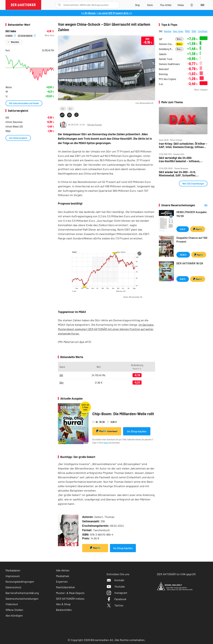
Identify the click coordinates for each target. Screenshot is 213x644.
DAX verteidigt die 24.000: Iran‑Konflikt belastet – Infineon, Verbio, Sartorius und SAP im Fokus (181, 159)
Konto (106, 443)
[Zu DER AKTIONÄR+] (166, 5)
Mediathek (63, 576)
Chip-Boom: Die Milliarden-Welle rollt (123, 414)
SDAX (194, 31)
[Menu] (202, 5)
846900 (11, 35)
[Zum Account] (150, 5)
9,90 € (183, 229)
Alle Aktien (63, 570)
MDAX (187, 31)
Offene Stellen (14, 610)
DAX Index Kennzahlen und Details (24, 103)
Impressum (13, 576)
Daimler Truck (166, 59)
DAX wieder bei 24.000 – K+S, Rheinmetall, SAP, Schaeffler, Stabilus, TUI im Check (178, 174)
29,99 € (183, 255)
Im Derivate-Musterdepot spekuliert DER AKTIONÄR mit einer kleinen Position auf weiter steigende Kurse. (106, 329)
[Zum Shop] (137, 5)
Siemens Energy (166, 44)
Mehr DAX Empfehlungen (193, 183)
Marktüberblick (65, 587)
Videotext (12, 604)
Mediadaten (13, 570)
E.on (161, 84)
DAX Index (11, 31)
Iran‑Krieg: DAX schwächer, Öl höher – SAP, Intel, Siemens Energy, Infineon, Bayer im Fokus (183, 145)
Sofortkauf (107, 431)
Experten (62, 582)
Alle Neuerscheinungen (202, 205)
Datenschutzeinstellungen (22, 599)
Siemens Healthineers (169, 64)
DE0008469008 (27, 35)
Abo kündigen (14, 615)
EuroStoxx (203, 31)
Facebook (116, 599)
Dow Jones (178, 31)
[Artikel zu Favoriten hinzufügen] (76, 115)
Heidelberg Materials (166, 49)
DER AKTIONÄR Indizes (70, 599)
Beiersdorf (164, 69)
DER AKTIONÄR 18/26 (190, 263)
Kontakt (115, 580)
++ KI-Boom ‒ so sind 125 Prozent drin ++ (107, 13)
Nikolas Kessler (95, 125)
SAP (161, 39)
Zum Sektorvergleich (18, 138)
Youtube (116, 586)
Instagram (117, 593)
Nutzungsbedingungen (20, 582)
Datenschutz (13, 587)
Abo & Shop (63, 604)
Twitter (115, 605)
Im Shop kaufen (137, 431)
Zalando (163, 54)
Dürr (71, 108)
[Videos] (181, 5)
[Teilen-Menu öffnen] (62, 115)
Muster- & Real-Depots (70, 593)
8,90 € (183, 279)
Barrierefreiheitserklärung (22, 593)
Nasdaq (168, 31)
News (179, 39)
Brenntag (163, 74)
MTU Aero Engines (167, 79)
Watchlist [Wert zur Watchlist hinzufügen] (15, 42)
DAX (63, 108)
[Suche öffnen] (59, 5)
